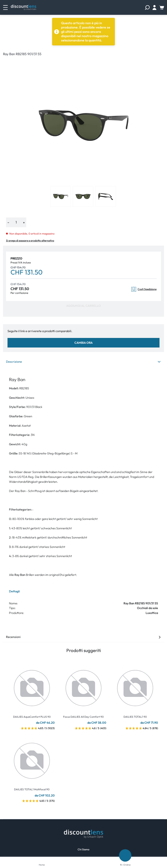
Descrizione (83, 362)
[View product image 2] (83, 196)
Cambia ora (83, 343)
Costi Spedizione (144, 289)
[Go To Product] (32, 686)
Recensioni (83, 637)
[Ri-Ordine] (125, 855)
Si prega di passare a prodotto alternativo (30, 241)
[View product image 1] (61, 196)
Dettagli (14, 591)
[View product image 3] (106, 196)
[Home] (42, 860)
